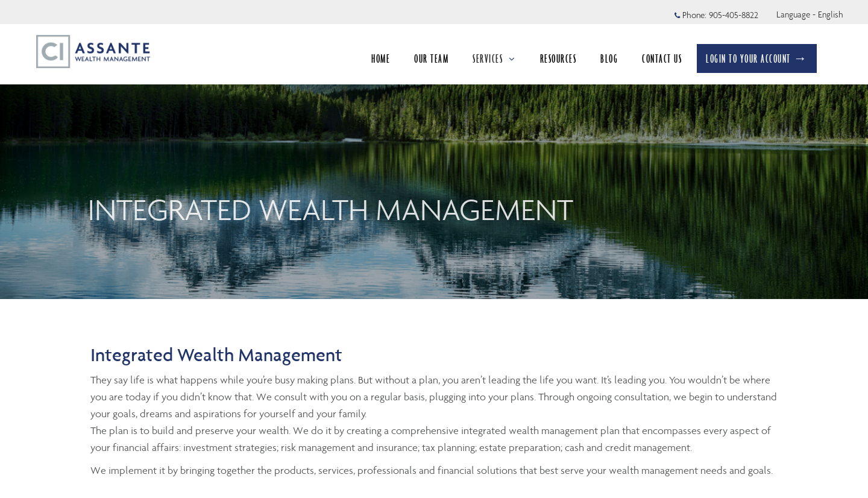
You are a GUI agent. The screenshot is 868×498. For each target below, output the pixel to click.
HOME (381, 58)
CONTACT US (662, 58)
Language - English (810, 14)
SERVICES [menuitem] (494, 58)
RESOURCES (558, 58)
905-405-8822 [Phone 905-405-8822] (734, 15)
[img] (434, 150)
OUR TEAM (431, 58)
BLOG (609, 58)
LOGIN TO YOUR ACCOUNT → (757, 58)
